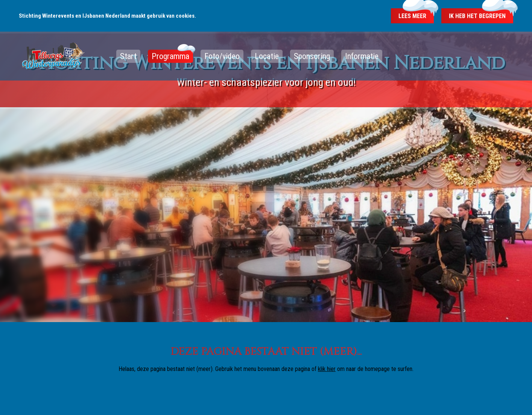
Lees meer (412, 16)
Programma (170, 56)
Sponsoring (312, 56)
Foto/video (222, 56)
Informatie (362, 56)
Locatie (267, 56)
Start (128, 56)
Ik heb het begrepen (477, 16)
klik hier (327, 369)
